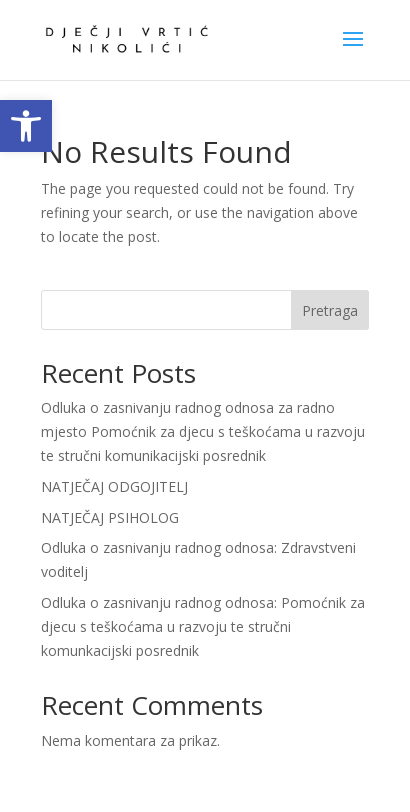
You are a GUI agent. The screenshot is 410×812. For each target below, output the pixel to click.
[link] (26, 126)
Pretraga (330, 310)
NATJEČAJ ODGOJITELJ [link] (114, 486)
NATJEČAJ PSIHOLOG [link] (110, 517)
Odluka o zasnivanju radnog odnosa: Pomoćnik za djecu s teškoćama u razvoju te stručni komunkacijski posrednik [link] (203, 626)
